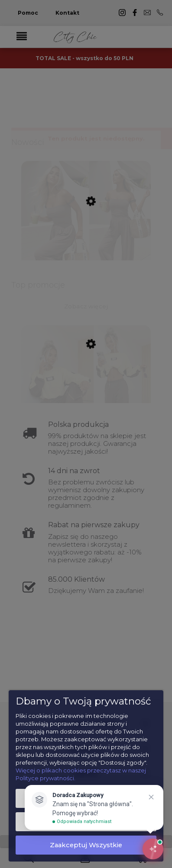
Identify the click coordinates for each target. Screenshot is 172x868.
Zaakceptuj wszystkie (86, 845)
